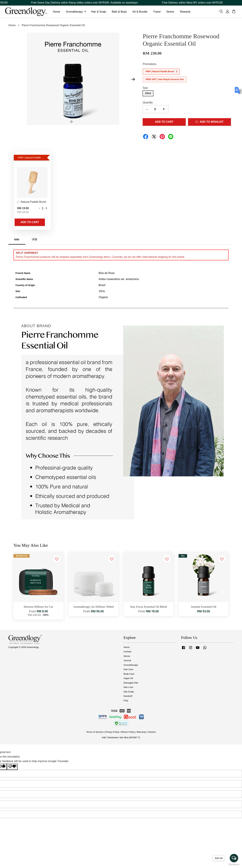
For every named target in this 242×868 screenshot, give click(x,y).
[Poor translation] (12, 767)
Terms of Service (95, 733)
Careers (152, 733)
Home (57, 12)
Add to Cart (30, 223)
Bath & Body (119, 12)
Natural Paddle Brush (32, 203)
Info (17, 240)
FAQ (126, 701)
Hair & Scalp (99, 12)
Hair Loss (128, 688)
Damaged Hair (131, 683)
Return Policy (128, 733)
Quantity (148, 103)
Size (145, 89)
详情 (34, 240)
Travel (157, 12)
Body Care (129, 675)
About (127, 648)
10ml (148, 94)
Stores (170, 12)
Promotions (149, 65)
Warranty (141, 733)
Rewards (185, 12)
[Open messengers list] (234, 858)
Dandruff (128, 697)
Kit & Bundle (140, 12)
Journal (127, 661)
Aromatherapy (76, 12)
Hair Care (128, 670)
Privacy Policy (112, 733)
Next (133, 80)
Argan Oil (128, 679)
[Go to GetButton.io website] (234, 865)
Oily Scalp (129, 692)
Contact (127, 652)
